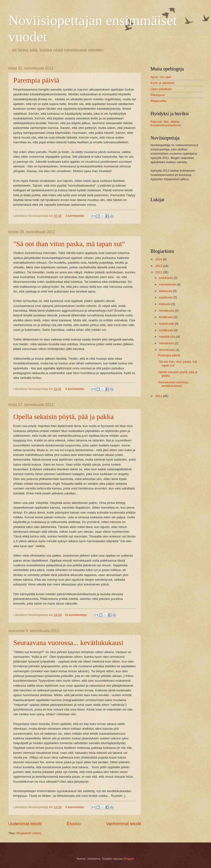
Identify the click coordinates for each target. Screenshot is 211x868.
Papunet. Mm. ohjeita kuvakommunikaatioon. (166, 123)
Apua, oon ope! (161, 77)
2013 (159, 266)
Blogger (129, 859)
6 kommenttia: (75, 389)
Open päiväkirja (161, 89)
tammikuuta (167, 350)
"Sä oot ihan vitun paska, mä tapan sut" (69, 244)
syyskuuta (166, 297)
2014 (159, 259)
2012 (159, 272)
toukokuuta (167, 324)
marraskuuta (168, 284)
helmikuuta (167, 343)
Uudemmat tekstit (25, 824)
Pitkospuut (158, 95)
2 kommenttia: (75, 216)
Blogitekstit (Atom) (29, 833)
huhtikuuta (166, 330)
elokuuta (165, 304)
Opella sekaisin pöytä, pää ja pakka (63, 417)
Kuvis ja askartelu (163, 83)
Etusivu (74, 824)
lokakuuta (166, 291)
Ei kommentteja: (77, 615)
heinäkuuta (167, 311)
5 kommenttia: (75, 807)
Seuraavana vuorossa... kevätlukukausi (68, 643)
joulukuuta (166, 278)
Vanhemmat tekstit (124, 824)
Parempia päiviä (36, 80)
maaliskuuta (167, 337)
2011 (159, 396)
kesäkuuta (166, 317)
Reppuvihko (159, 101)
